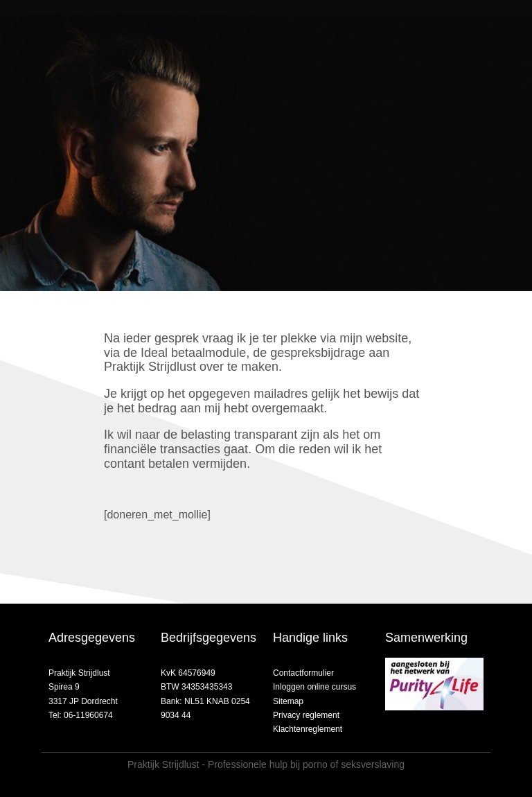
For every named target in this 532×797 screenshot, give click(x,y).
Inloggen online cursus (314, 687)
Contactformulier (303, 673)
